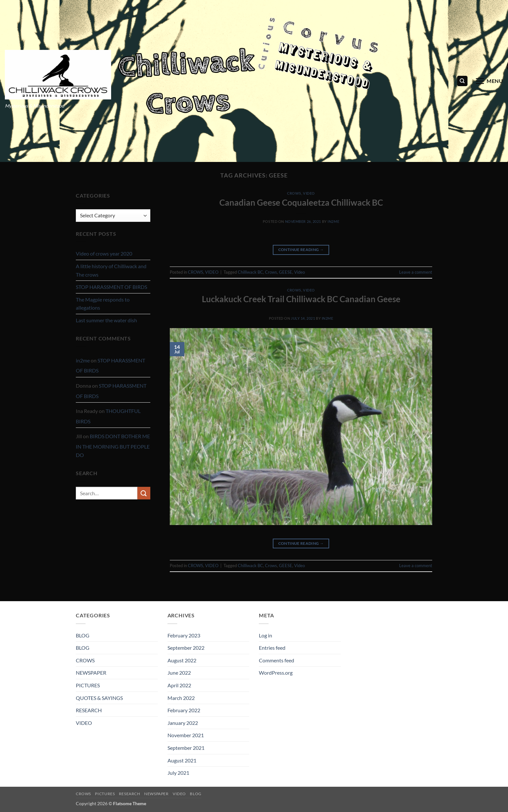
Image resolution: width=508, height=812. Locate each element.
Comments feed (277, 660)
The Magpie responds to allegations (103, 304)
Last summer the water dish (106, 320)
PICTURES (88, 685)
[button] (489, 81)
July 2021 (178, 773)
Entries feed (272, 648)
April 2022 (179, 685)
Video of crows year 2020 (104, 253)
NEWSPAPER (91, 673)
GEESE (286, 272)
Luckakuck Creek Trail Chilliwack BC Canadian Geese (301, 299)
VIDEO (309, 193)
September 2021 (186, 748)
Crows (271, 272)
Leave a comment (416, 272)
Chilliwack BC (250, 272)
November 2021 (186, 735)
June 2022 (179, 673)
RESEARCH (89, 710)
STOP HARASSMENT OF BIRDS (111, 287)
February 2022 (184, 710)
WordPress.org (276, 673)
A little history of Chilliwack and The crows (111, 270)
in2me (83, 360)
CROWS (294, 193)
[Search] (462, 81)
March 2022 (181, 698)
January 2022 (183, 723)
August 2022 (182, 660)
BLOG (83, 635)
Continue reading (301, 250)
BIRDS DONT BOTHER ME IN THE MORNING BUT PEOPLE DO (113, 445)
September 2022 (186, 648)
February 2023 (184, 635)
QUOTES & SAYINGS (99, 698)
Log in (266, 635)
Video (300, 272)
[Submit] (144, 493)
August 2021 (182, 760)
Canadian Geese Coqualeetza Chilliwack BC (301, 202)
